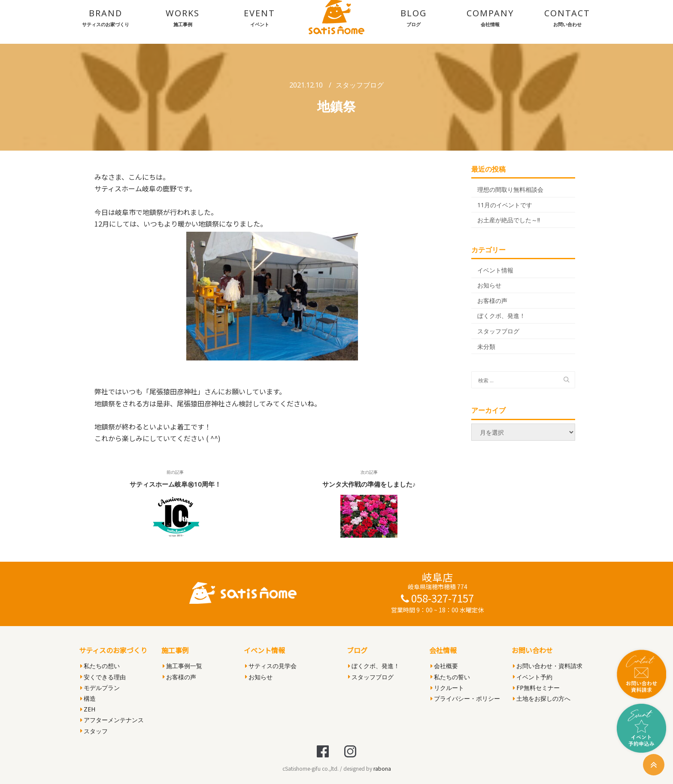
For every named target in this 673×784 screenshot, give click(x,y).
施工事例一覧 (182, 666)
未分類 (486, 347)
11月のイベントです (505, 205)
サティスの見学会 (271, 666)
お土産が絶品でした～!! (509, 220)
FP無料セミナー (536, 688)
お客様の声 (492, 301)
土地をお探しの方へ (542, 698)
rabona (382, 768)
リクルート (447, 688)
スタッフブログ (360, 85)
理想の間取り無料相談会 (510, 189)
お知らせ (489, 285)
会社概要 (444, 666)
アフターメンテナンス (112, 720)
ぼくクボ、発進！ (501, 316)
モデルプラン (100, 688)
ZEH (88, 709)
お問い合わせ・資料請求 (548, 666)
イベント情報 (495, 270)
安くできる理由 (103, 677)
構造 (88, 698)
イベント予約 (533, 677)
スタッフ (94, 731)
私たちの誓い (450, 677)
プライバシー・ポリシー (465, 698)
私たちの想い (100, 666)
